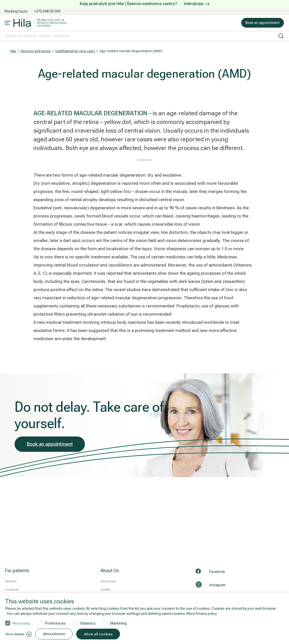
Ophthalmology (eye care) (75, 51)
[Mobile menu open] (8, 24)
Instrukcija (197, 4)
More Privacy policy (202, 614)
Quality (106, 589)
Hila (13, 51)
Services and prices (36, 51)
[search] (281, 36)
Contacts (12, 589)
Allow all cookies (105, 634)
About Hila (108, 581)
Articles (11, 581)
